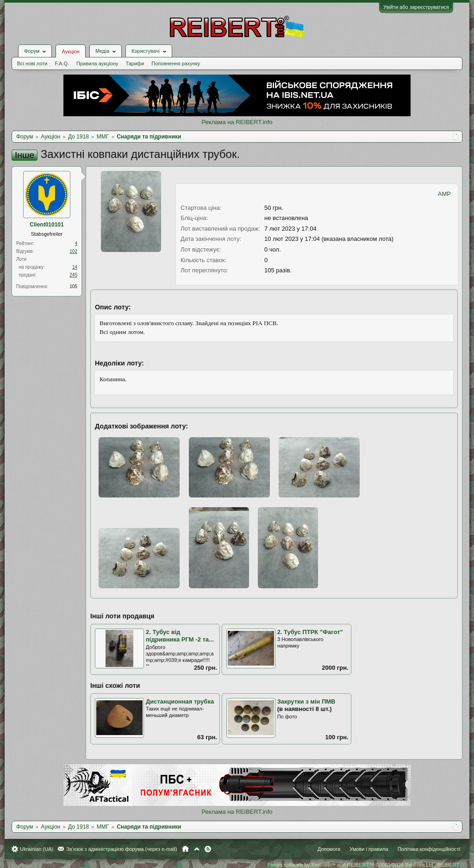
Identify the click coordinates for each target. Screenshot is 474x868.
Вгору (197, 849)
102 (73, 251)
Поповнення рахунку (176, 63)
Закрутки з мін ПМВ (306, 701)
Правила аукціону (97, 63)
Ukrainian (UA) (37, 849)
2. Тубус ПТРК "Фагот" (310, 632)
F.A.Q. (62, 63)
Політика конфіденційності (429, 849)
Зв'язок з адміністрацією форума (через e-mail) (122, 849)
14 (75, 267)
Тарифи (135, 63)
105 (73, 286)
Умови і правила (369, 849)
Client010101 (47, 225)
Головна (185, 849)
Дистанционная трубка (180, 701)
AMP (444, 194)
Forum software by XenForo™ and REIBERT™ (364, 865)
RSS (208, 849)
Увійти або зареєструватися (416, 7)
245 (73, 275)
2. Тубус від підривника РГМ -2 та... (180, 636)
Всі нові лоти (32, 63)
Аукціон (70, 51)
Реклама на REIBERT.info (237, 122)
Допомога (329, 849)
